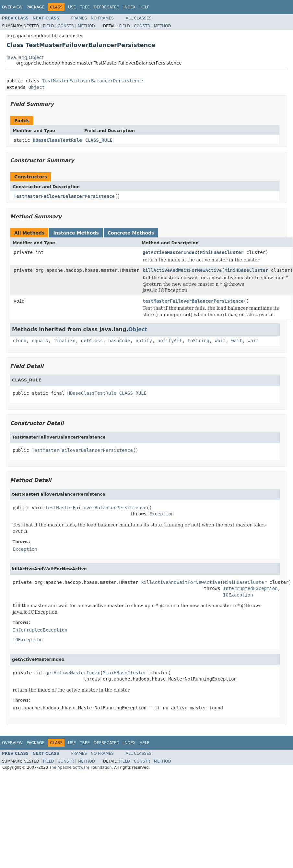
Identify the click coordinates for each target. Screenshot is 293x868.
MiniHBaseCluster (222, 252)
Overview (12, 7)
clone (19, 341)
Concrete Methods (131, 233)
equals (40, 341)
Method (86, 26)
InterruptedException (250, 588)
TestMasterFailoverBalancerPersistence (93, 81)
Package (35, 7)
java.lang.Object (25, 57)
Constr (66, 26)
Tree (85, 7)
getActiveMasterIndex (170, 252)
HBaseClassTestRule (57, 140)
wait (220, 341)
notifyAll (170, 341)
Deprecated (107, 7)
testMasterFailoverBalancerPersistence (193, 301)
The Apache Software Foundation (81, 767)
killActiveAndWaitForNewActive (182, 270)
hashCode (119, 341)
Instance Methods (76, 233)
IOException (238, 595)
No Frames (102, 18)
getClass (92, 341)
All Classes (139, 18)
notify (144, 341)
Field (48, 26)
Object (36, 87)
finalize (64, 341)
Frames (79, 18)
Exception (161, 514)
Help (144, 7)
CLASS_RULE (99, 140)
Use (72, 7)
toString (199, 341)
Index (130, 7)
